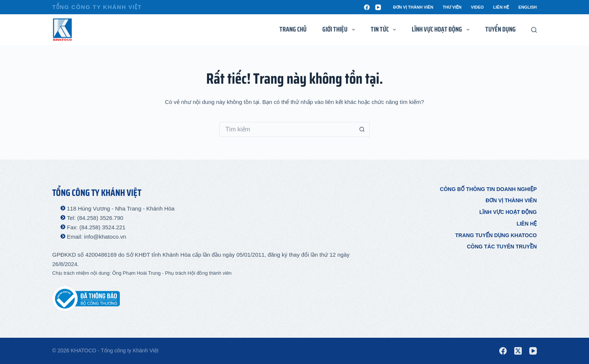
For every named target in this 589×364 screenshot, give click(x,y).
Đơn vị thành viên (413, 7)
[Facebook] (367, 7)
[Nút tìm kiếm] (362, 129)
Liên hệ (501, 7)
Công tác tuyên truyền (502, 247)
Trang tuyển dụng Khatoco (496, 235)
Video (477, 7)
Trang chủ (293, 29)
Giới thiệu (340, 29)
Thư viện (452, 7)
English (528, 7)
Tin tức (385, 29)
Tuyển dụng (501, 29)
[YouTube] (378, 7)
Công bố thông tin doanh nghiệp (488, 189)
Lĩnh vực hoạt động (508, 212)
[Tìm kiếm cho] (287, 129)
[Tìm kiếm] (534, 30)
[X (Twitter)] (518, 351)
